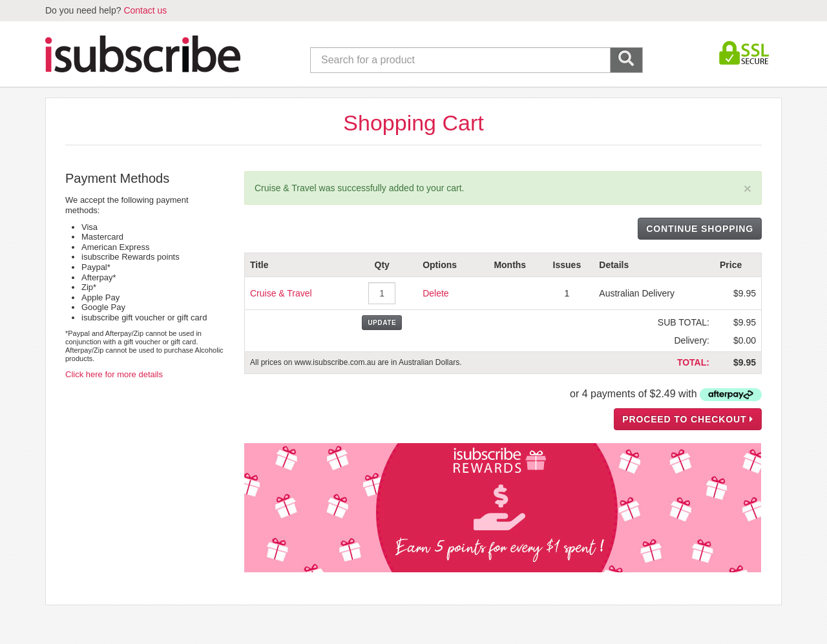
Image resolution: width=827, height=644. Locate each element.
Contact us (145, 10)
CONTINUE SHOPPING (700, 229)
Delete (435, 293)
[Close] (748, 188)
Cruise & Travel (281, 293)
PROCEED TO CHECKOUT (688, 419)
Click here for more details (114, 374)
